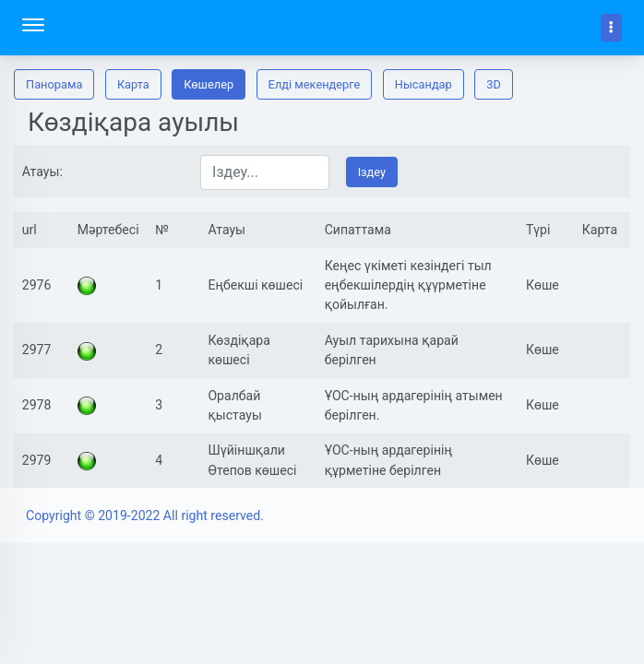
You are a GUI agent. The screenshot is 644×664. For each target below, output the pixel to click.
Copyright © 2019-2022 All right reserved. (145, 516)
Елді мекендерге (315, 84)
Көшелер (209, 84)
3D (494, 84)
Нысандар (423, 84)
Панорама (54, 84)
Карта (133, 84)
